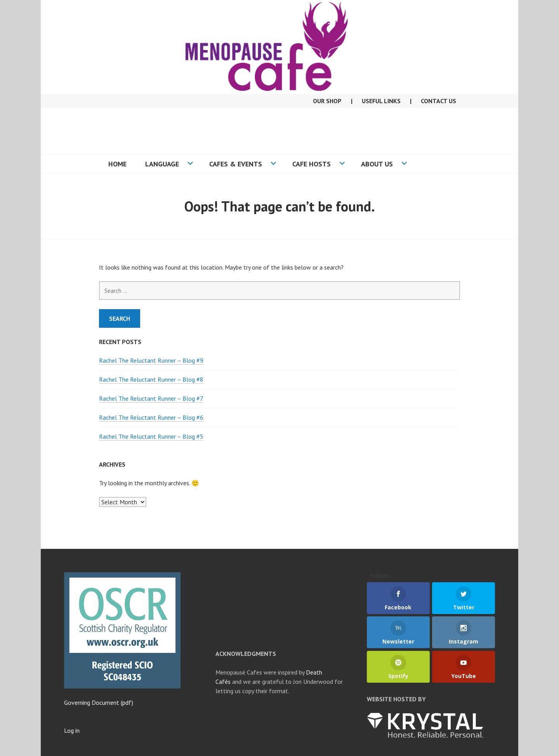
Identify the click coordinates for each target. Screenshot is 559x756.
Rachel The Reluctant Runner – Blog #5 (151, 436)
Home (117, 164)
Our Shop (327, 101)
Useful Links (381, 101)
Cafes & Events (236, 164)
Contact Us (438, 101)
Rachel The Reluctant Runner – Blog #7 (151, 398)
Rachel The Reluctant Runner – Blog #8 (151, 379)
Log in (72, 730)
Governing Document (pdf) (99, 702)
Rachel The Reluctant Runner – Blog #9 (151, 360)
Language (162, 164)
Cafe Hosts (312, 164)
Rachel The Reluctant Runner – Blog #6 (151, 417)
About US (377, 164)
